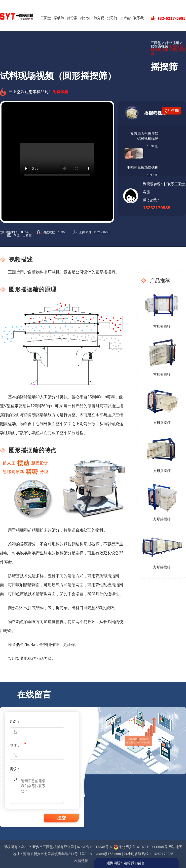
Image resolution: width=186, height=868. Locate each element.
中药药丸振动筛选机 (143, 168)
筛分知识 (85, 33)
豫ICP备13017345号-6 (94, 847)
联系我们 (139, 33)
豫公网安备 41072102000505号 (140, 847)
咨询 (175, 111)
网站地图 (175, 847)
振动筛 (59, 18)
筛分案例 (72, 33)
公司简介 (112, 33)
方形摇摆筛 (162, 326)
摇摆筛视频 (159, 46)
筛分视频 (99, 33)
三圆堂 (46, 18)
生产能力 (125, 33)
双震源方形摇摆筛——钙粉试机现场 (144, 136)
